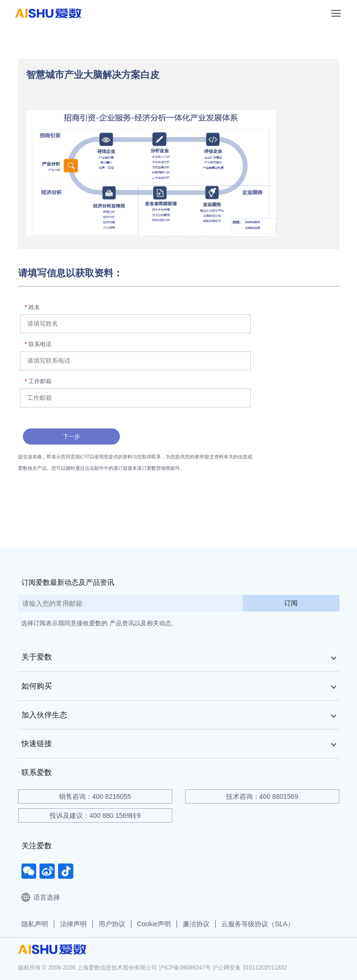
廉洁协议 (196, 924)
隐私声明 (35, 924)
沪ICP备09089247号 (185, 968)
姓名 (32, 307)
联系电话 (38, 344)
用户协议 (112, 924)
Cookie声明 (154, 924)
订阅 (291, 603)
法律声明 (73, 924)
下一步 (71, 437)
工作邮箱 (38, 381)
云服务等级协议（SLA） (258, 924)
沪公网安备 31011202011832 (250, 968)
